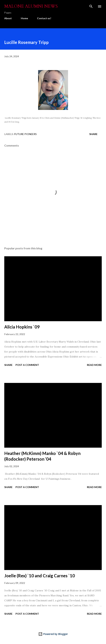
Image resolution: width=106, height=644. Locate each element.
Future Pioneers (25, 134)
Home (24, 18)
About (8, 18)
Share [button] (93, 134)
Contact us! (44, 18)
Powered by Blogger (53, 634)
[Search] (91, 6)
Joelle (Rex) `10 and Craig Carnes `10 (40, 576)
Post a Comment (27, 365)
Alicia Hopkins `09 (22, 327)
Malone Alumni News (31, 6)
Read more (94, 365)
